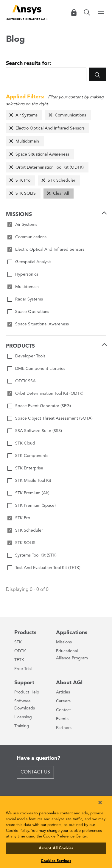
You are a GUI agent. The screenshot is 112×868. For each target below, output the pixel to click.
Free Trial (23, 669)
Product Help (27, 692)
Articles (63, 692)
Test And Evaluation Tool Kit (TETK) (48, 568)
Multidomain (27, 141)
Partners (64, 728)
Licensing (23, 717)
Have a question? (38, 758)
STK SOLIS (26, 194)
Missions (64, 642)
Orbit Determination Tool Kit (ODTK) (50, 167)
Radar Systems (29, 299)
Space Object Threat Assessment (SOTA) (54, 418)
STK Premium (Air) (32, 493)
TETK (19, 660)
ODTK (20, 651)
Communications (70, 115)
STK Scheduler (62, 180)
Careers (63, 701)
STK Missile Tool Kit (33, 481)
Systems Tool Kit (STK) (36, 555)
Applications (72, 633)
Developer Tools (30, 356)
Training (22, 726)
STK (18, 642)
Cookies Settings (56, 861)
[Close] (100, 803)
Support (24, 683)
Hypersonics (27, 274)
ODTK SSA (25, 381)
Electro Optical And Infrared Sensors (50, 128)
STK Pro (23, 180)
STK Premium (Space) (35, 506)
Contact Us (35, 772)
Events (62, 719)
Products (25, 633)
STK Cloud (25, 443)
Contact (63, 710)
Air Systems (27, 115)
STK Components (32, 456)
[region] (56, 832)
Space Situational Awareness (42, 154)
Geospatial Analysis (33, 262)
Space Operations (32, 312)
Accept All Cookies (56, 848)
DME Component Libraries (40, 369)
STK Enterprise (29, 468)
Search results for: (28, 63)
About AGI (69, 683)
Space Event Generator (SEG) (43, 406)
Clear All (61, 194)
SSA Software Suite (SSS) (39, 431)
